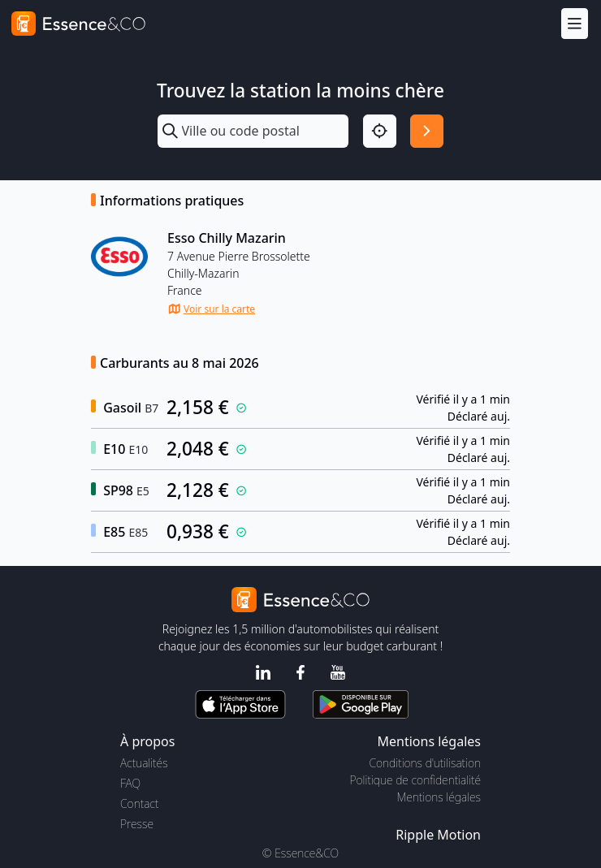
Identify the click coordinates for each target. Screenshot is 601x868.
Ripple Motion (438, 835)
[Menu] (575, 23)
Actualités (144, 763)
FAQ (130, 783)
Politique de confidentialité (415, 780)
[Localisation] (380, 131)
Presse (137, 824)
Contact (139, 803)
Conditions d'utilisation (425, 763)
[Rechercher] (427, 131)
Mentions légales (439, 797)
